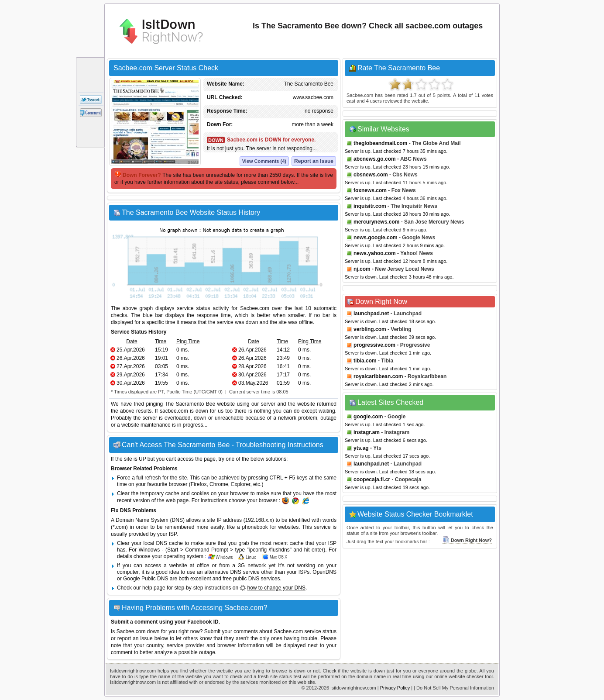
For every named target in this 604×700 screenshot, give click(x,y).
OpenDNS (324, 572)
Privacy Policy (395, 688)
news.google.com (376, 238)
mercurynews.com (376, 222)
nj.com (362, 269)
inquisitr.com (370, 206)
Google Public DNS (146, 579)
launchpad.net (371, 314)
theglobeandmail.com (380, 143)
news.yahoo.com (375, 253)
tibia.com (365, 361)
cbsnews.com (371, 175)
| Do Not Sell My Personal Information (454, 688)
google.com (368, 417)
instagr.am (367, 432)
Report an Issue (314, 161)
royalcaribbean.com (378, 376)
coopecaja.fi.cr (372, 479)
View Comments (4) (264, 161)
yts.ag (361, 448)
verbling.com (370, 329)
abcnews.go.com (375, 159)
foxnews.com (370, 190)
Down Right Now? (467, 540)
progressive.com (374, 345)
